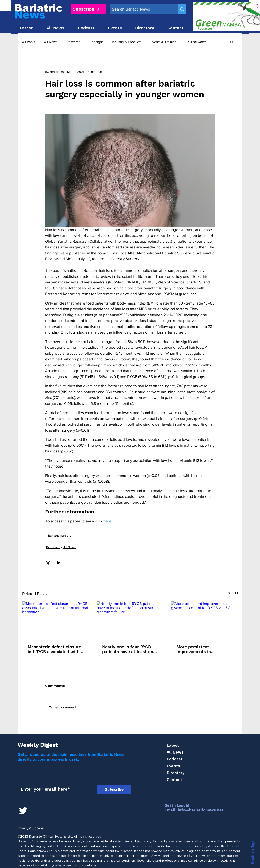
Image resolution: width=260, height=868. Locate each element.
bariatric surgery (60, 536)
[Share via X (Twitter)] (47, 563)
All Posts (29, 42)
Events (173, 766)
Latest (173, 745)
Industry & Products (127, 42)
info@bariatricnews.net (201, 810)
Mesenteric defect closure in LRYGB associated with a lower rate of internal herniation (55, 649)
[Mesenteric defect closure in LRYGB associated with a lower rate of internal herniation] (56, 620)
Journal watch (196, 42)
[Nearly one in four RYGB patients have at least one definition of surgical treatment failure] (130, 620)
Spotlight (96, 42)
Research (73, 42)
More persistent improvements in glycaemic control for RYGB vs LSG (198, 649)
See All (233, 593)
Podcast (174, 759)
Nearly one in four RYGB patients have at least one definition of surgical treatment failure (129, 649)
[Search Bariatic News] (140, 9)
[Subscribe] (88, 9)
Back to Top (253, 853)
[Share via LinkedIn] (59, 563)
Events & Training (163, 42)
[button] (232, 42)
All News (51, 42)
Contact (174, 780)
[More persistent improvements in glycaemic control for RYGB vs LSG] (204, 620)
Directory (176, 773)
